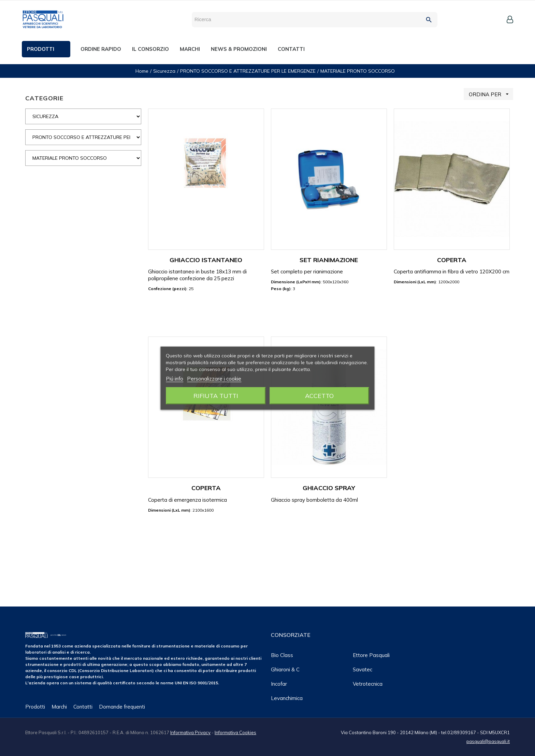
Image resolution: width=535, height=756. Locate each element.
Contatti (83, 707)
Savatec (363, 669)
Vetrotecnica (368, 684)
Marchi (59, 707)
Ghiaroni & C (285, 669)
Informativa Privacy (190, 732)
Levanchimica (287, 698)
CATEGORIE (44, 98)
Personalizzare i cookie (214, 378)
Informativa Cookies (235, 732)
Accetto (319, 395)
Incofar (279, 684)
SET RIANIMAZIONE (329, 260)
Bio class (282, 655)
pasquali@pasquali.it (488, 741)
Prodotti (35, 707)
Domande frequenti (122, 707)
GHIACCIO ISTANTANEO (206, 260)
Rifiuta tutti (216, 395)
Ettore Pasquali (371, 655)
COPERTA (452, 260)
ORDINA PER (491, 94)
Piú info (175, 378)
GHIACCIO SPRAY (329, 488)
